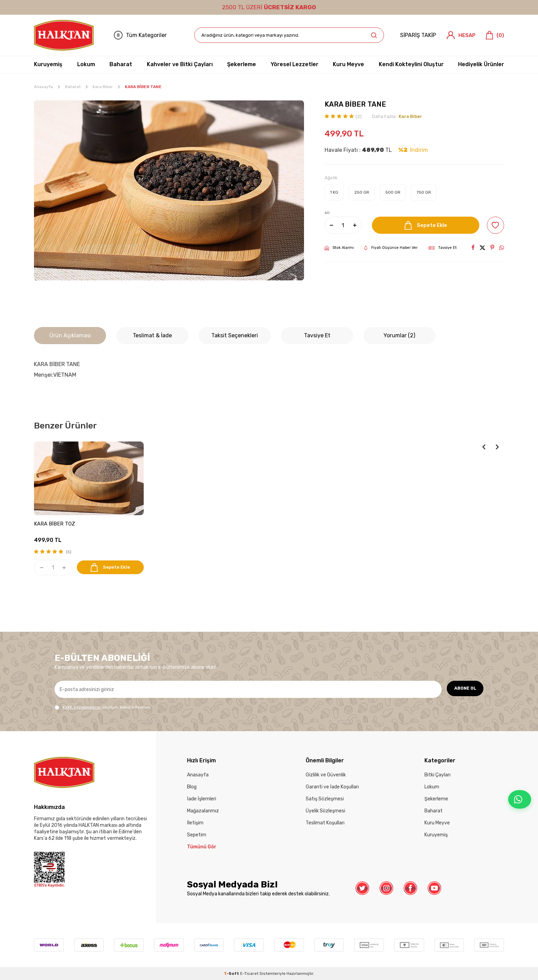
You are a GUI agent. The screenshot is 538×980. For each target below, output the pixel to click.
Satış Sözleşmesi (325, 799)
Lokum (86, 64)
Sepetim (197, 835)
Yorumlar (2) (399, 335)
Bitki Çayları (437, 775)
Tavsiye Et (442, 248)
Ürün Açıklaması (70, 335)
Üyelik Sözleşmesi (325, 811)
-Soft (232, 973)
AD (327, 213)
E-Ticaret (249, 973)
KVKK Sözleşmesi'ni (81, 707)
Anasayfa (43, 87)
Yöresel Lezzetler (295, 64)
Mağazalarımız (203, 811)
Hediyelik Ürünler (481, 64)
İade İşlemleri (202, 799)
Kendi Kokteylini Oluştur (411, 64)
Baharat (121, 64)
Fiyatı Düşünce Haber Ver (391, 248)
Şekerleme (242, 64)
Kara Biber (103, 87)
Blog (192, 787)
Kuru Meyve (348, 64)
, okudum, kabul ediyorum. (103, 707)
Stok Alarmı (339, 248)
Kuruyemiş (48, 64)
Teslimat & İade (152, 335)
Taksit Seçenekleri (235, 335)
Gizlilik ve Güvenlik (326, 775)
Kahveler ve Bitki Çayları (180, 64)
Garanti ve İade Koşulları (332, 787)
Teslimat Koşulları (325, 823)
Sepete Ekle (424, 225)
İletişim (195, 823)
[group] (169, 190)
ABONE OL (463, 689)
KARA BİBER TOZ (55, 524)
